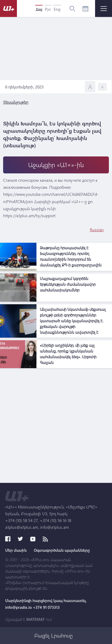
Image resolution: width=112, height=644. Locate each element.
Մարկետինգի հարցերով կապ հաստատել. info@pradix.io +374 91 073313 (46, 604)
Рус (48, 9)
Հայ (39, 9)
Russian (97, 230)
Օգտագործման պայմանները (62, 550)
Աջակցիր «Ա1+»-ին (56, 165)
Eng (57, 9)
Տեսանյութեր (16, 102)
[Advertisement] (56, 427)
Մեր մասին (16, 550)
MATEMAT (35, 619)
